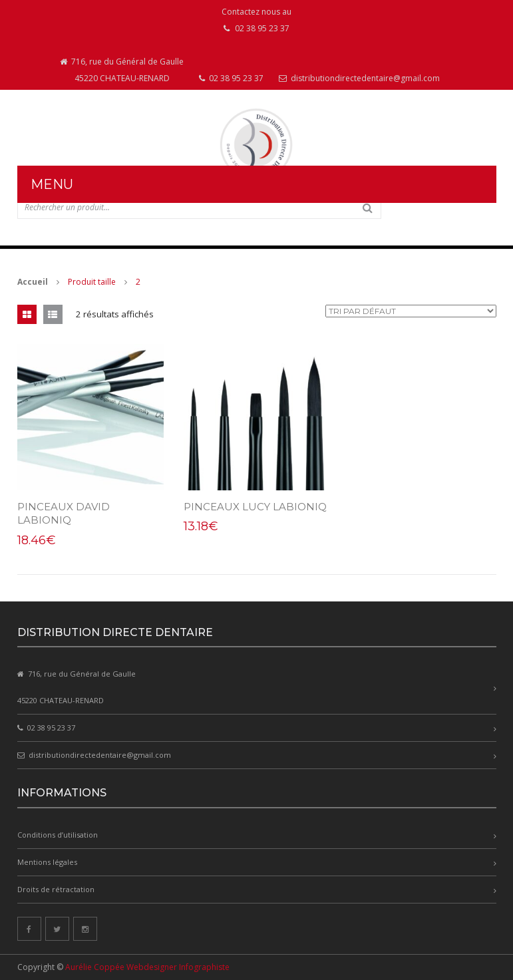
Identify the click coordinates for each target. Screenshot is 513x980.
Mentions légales (47, 862)
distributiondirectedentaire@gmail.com (359, 78)
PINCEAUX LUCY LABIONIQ (255, 507)
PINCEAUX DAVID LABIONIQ (64, 513)
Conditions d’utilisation (58, 835)
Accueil (33, 282)
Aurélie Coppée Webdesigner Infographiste (147, 967)
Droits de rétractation (56, 889)
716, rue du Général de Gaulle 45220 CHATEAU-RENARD (122, 70)
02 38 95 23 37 (231, 78)
